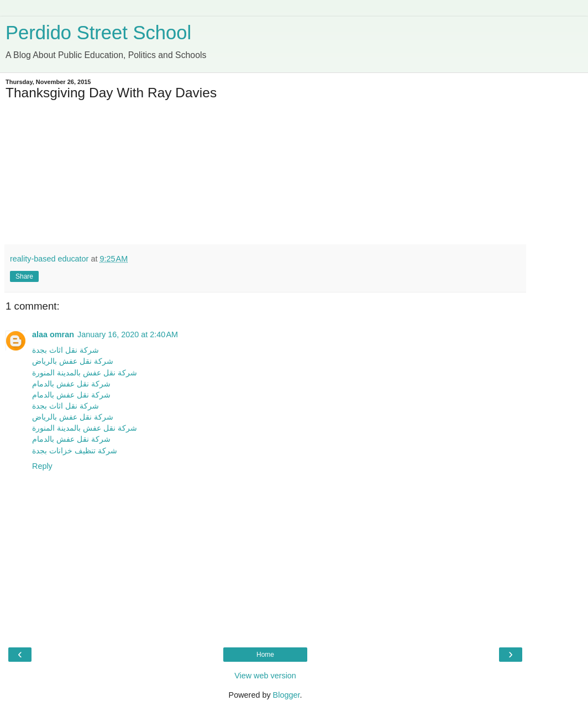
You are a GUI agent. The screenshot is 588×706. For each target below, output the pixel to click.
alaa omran (53, 334)
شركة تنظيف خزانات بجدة (75, 451)
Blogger (287, 695)
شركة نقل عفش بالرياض (73, 361)
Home (265, 655)
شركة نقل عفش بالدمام (71, 384)
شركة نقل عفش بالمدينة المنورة (85, 373)
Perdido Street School (98, 33)
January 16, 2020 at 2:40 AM (128, 334)
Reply (42, 466)
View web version (265, 676)
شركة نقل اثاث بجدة (65, 350)
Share (24, 276)
